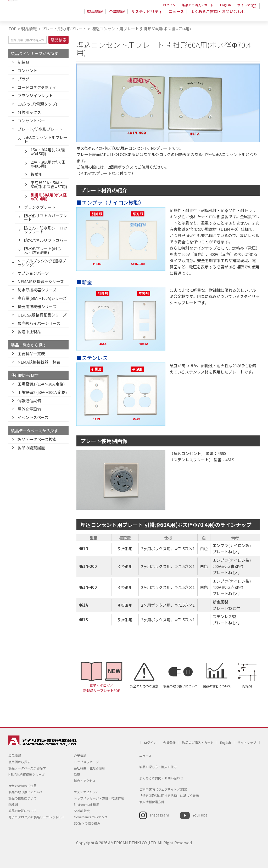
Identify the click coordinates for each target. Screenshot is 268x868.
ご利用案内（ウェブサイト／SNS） (164, 789)
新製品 (23, 62)
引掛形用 (125, 549)
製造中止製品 (29, 332)
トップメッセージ (86, 762)
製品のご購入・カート (198, 5)
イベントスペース (33, 417)
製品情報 (98, 14)
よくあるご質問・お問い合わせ (218, 14)
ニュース (177, 14)
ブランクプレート (40, 207)
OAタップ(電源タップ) (37, 104)
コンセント (27, 70)
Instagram (160, 815)
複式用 (37, 174)
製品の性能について (217, 686)
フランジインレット (35, 96)
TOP (12, 29)
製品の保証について (23, 811)
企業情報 (119, 14)
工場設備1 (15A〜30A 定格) (41, 384)
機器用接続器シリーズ (37, 306)
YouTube (200, 815)
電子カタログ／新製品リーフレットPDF (102, 688)
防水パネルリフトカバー (46, 240)
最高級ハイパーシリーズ (39, 323)
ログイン (169, 5)
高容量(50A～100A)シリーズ (42, 298)
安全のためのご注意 (144, 686)
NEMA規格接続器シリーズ (41, 281)
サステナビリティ (148, 14)
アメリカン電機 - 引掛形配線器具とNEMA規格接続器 (42, 13)
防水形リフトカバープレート (46, 217)
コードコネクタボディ (37, 87)
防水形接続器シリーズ (37, 290)
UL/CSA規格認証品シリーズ (42, 315)
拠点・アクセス (85, 781)
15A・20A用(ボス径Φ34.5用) (48, 152)
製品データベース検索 (37, 439)
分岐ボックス (29, 112)
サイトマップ (247, 5)
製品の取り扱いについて (181, 686)
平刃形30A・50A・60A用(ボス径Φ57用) (49, 185)
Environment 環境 (86, 804)
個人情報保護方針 (152, 802)
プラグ (23, 79)
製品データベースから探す (27, 768)
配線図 (247, 686)
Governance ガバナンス (91, 817)
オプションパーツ (33, 273)
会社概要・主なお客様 (90, 768)
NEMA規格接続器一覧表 (39, 362)
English (225, 5)
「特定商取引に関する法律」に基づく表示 (169, 795)
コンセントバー (31, 121)
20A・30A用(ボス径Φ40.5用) (48, 164)
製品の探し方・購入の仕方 (158, 767)
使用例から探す (19, 762)
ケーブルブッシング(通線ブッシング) (42, 263)
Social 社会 (82, 811)
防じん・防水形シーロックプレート (46, 230)
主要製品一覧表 (31, 353)
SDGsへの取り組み (87, 823)
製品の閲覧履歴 (31, 448)
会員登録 (169, 742)
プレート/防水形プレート (64, 29)
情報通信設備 (29, 401)
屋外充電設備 (29, 409)
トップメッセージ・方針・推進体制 (99, 798)
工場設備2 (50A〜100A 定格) (42, 392)
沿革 (77, 774)
